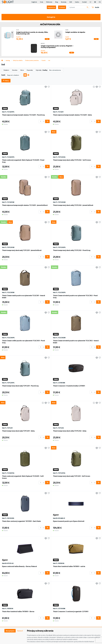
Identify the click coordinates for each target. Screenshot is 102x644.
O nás (41, 2)
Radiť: (3, 75)
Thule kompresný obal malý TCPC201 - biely (18, 431)
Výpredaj (39, 70)
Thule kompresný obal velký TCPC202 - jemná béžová (73, 205)
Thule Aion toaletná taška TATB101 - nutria (69, 566)
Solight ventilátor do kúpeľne (75, 32)
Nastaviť (20, 631)
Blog (57, 2)
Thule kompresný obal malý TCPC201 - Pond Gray (20, 386)
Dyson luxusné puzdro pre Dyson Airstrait (69, 521)
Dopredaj (30, 70)
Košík (95, 7)
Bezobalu (64, 2)
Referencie (49, 2)
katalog (8, 60)
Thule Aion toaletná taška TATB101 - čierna (18, 611)
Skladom (6, 70)
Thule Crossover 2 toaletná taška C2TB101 (69, 386)
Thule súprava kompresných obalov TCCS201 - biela (72, 115)
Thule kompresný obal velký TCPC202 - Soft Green (72, 160)
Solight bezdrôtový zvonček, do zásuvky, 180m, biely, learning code (32, 33)
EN (100, 2)
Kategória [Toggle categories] (51, 17)
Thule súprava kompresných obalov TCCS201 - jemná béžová (25, 205)
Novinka (15, 70)
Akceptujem (10, 631)
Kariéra (77, 2)
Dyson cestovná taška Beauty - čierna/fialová (19, 566)
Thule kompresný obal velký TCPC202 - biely (70, 431)
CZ (90, 2)
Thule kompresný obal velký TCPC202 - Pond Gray (72, 250)
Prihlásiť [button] (62, 7)
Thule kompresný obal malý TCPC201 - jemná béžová (22, 250)
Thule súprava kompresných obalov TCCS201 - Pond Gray (23, 115)
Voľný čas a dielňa (18, 60)
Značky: (45, 70)
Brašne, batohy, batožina (32, 60)
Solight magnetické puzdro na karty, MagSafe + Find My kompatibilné (57, 47)
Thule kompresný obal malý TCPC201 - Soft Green (72, 476)
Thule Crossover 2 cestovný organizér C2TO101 (71, 611)
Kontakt (84, 2)
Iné (49, 60)
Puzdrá (44, 60)
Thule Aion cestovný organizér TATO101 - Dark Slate (21, 521)
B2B (71, 2)
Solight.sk (34, 2)
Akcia (22, 70)
